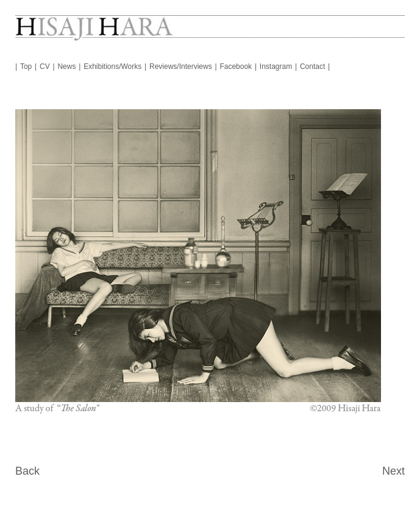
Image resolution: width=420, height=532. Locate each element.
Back (27, 471)
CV (45, 66)
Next (393, 471)
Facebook (236, 66)
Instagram (276, 66)
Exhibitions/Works (112, 66)
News (66, 66)
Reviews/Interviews (181, 66)
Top (26, 66)
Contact (312, 66)
